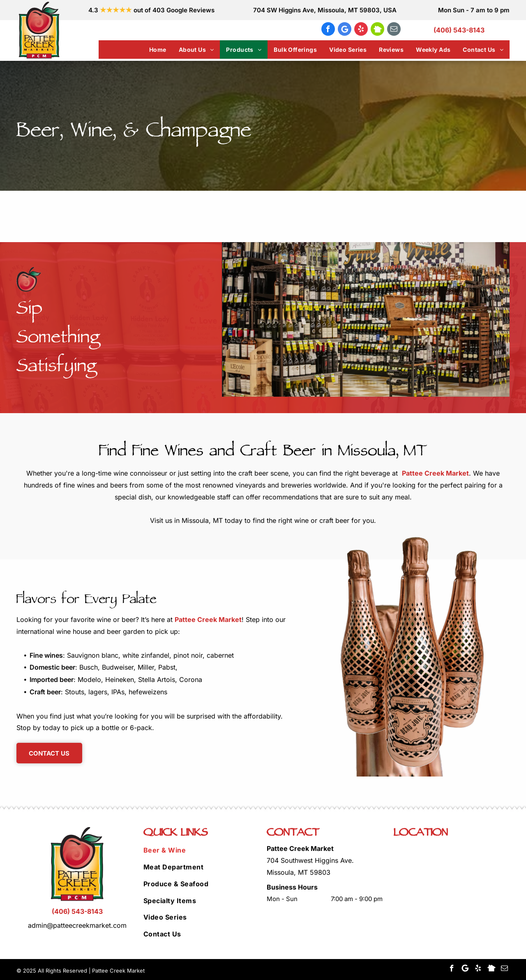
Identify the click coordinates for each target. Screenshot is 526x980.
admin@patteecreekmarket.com (77, 925)
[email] (394, 30)
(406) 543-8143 (459, 30)
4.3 (93, 10)
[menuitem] (158, 50)
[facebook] (328, 30)
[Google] (345, 30)
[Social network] (377, 30)
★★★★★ (116, 10)
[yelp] (361, 30)
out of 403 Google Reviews (174, 10)
